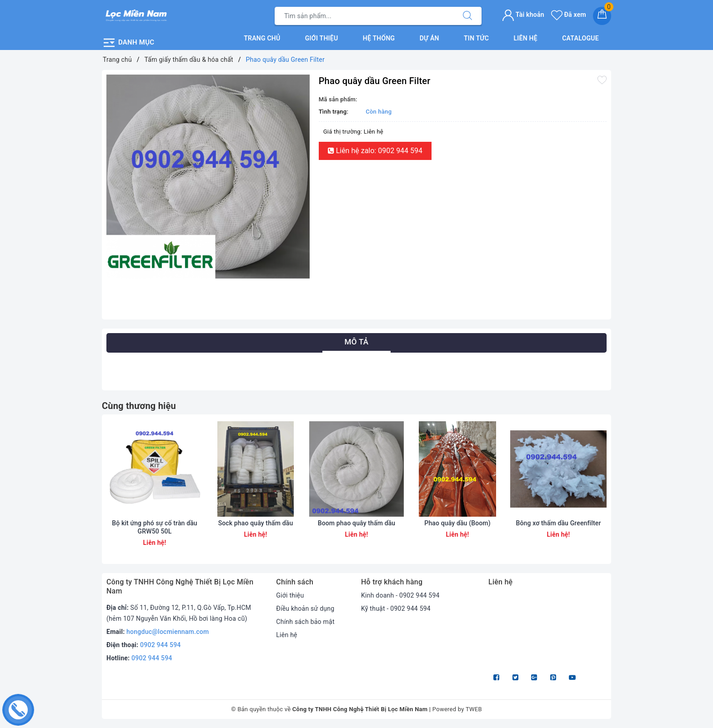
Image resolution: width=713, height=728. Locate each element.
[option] (208, 177)
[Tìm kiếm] (467, 16)
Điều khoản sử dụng (305, 608)
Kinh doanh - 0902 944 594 (400, 595)
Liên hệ (525, 38)
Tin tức (476, 38)
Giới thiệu (322, 38)
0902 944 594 (161, 645)
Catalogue (580, 38)
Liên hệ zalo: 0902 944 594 (375, 151)
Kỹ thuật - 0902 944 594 (396, 608)
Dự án (429, 38)
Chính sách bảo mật (305, 622)
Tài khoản (523, 15)
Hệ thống (379, 38)
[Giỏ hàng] (602, 16)
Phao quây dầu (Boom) (457, 523)
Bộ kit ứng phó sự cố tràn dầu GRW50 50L (155, 527)
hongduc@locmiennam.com (168, 632)
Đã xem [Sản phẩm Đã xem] (569, 15)
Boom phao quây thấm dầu (357, 523)
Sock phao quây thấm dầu (256, 523)
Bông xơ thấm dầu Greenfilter (558, 523)
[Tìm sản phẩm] (364, 16)
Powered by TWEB (457, 709)
